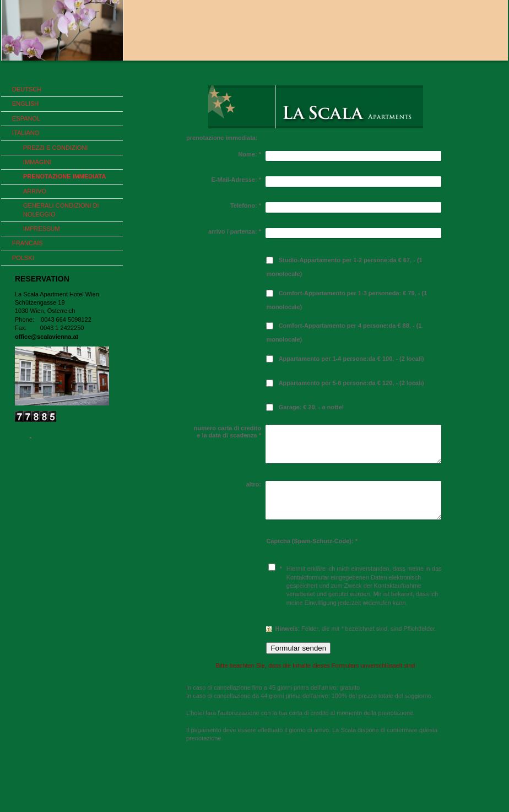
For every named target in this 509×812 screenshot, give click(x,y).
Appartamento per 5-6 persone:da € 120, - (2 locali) (351, 383)
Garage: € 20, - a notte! (312, 407)
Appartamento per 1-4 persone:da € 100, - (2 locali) (351, 359)
